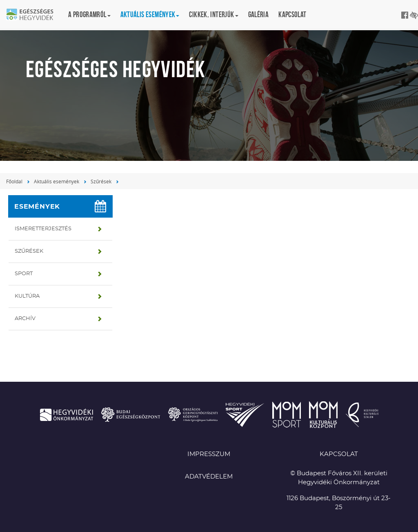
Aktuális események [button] (150, 14)
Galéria (259, 14)
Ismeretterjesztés (43, 229)
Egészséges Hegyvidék (35, 15)
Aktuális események (57, 181)
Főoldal (14, 181)
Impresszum (209, 454)
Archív (25, 319)
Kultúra (27, 296)
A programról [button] (89, 14)
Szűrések (101, 181)
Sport (24, 274)
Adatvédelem (209, 477)
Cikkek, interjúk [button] (213, 14)
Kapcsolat (292, 14)
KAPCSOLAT (339, 454)
